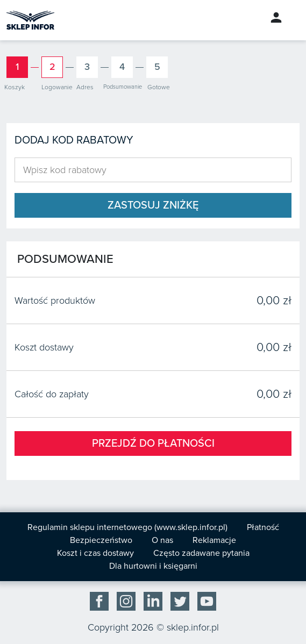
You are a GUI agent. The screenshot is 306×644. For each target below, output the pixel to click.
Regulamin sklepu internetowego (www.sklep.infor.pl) (127, 527)
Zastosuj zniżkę (153, 205)
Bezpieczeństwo (101, 540)
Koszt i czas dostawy (95, 553)
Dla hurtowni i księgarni (153, 566)
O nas (162, 540)
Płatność (263, 527)
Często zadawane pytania (201, 553)
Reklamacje (214, 540)
